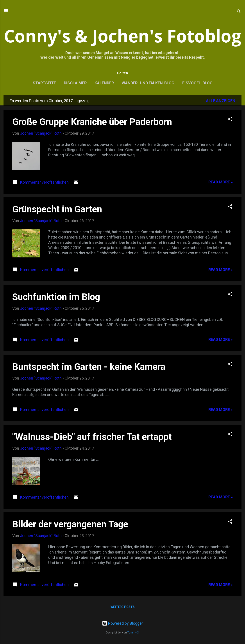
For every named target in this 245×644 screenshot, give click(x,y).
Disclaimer (75, 83)
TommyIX (133, 632)
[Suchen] (239, 12)
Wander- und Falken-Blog (148, 83)
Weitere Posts (123, 607)
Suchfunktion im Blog (56, 297)
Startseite (44, 83)
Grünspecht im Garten (57, 209)
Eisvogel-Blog (197, 83)
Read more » (221, 182)
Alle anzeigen (221, 101)
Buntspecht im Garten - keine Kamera (89, 367)
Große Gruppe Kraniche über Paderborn (92, 122)
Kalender (104, 83)
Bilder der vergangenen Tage (70, 524)
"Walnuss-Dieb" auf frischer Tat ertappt (92, 437)
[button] (230, 120)
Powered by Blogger (122, 623)
